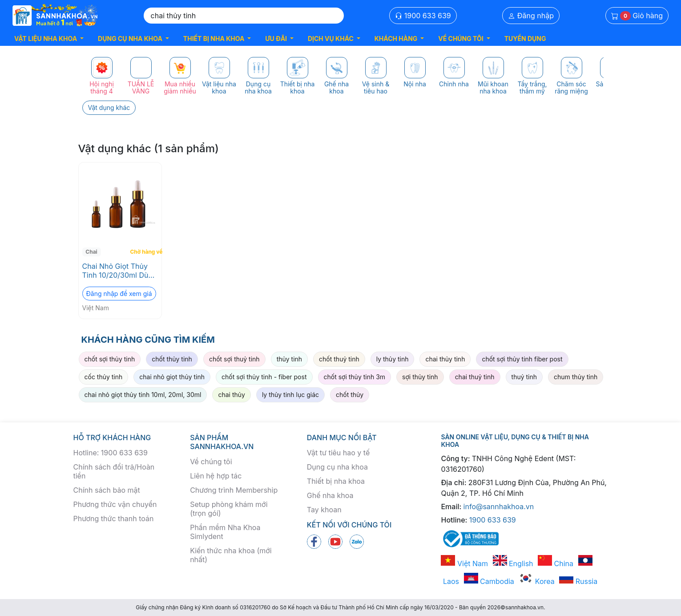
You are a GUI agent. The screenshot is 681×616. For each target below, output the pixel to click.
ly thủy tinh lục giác (290, 395)
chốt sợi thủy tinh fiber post (522, 359)
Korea (536, 581)
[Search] (244, 16)
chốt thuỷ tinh (339, 359)
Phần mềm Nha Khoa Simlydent (225, 532)
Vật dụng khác (109, 107)
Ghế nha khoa (330, 495)
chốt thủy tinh (172, 359)
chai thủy (231, 395)
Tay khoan (324, 510)
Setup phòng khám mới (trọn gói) (229, 509)
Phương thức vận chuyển (115, 504)
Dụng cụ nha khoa (337, 467)
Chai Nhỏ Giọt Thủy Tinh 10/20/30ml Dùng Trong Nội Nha (120, 271)
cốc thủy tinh (104, 377)
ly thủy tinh (393, 359)
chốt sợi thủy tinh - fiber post (264, 377)
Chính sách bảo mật (107, 490)
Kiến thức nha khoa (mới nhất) (231, 555)
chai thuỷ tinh (475, 377)
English (513, 563)
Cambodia (489, 581)
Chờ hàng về (145, 252)
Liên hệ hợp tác (216, 476)
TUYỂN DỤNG (525, 38)
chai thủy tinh (445, 359)
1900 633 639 (423, 16)
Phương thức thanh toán (114, 519)
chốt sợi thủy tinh (110, 359)
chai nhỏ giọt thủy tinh (172, 377)
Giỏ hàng (637, 16)
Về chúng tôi (211, 462)
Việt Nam (464, 563)
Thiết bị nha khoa (336, 481)
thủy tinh (289, 359)
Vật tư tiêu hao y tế (338, 453)
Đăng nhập (531, 16)
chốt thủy (350, 395)
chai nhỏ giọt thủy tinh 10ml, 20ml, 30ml (143, 395)
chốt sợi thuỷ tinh (234, 359)
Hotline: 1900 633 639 (111, 453)
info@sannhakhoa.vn (499, 507)
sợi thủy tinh (420, 377)
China (556, 563)
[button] (49, 38)
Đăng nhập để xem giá (119, 294)
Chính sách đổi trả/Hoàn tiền (114, 471)
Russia (578, 581)
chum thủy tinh (576, 377)
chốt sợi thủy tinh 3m (355, 377)
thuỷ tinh (524, 377)
